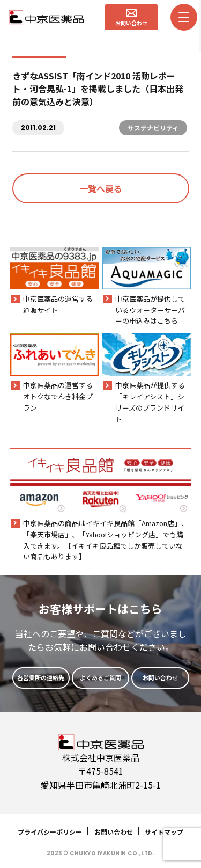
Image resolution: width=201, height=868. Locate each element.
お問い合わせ (114, 832)
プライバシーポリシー (50, 832)
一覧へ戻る (101, 188)
